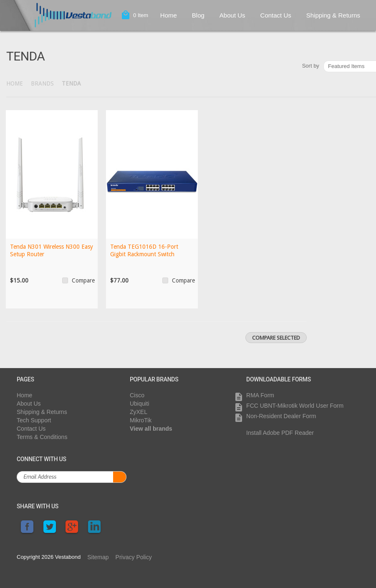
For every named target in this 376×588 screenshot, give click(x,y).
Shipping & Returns (333, 15)
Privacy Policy (134, 557)
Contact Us (276, 15)
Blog (198, 15)
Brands (42, 83)
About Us (232, 15)
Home (169, 15)
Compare (83, 280)
